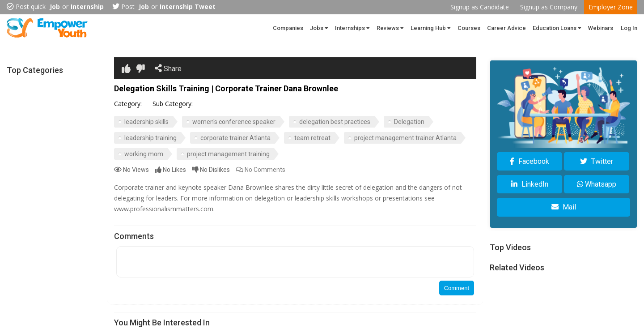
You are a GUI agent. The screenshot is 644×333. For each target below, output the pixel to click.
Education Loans (557, 28)
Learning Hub (431, 28)
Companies (288, 28)
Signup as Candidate (480, 7)
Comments (261, 170)
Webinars (601, 28)
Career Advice (506, 28)
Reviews (390, 28)
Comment (457, 288)
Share (168, 68)
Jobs (319, 28)
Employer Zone (611, 7)
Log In (629, 28)
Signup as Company (549, 7)
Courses (469, 28)
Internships (352, 28)
